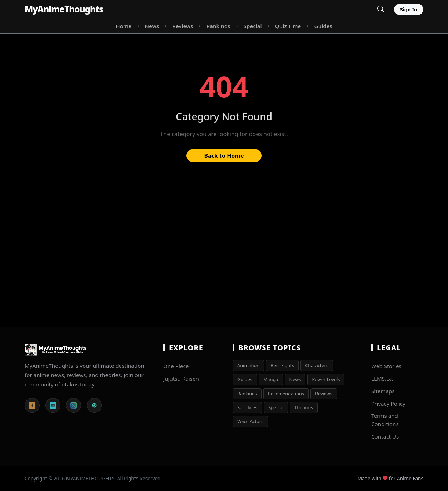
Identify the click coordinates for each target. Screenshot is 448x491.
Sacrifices (247, 407)
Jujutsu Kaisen (181, 379)
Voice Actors (250, 421)
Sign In (409, 9)
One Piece (176, 366)
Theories (304, 407)
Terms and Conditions (385, 420)
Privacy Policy (388, 404)
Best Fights (282, 365)
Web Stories (386, 366)
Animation (248, 365)
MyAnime (64, 9)
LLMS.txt (382, 379)
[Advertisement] (224, 248)
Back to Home (224, 156)
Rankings (218, 26)
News (152, 26)
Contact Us (385, 436)
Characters (317, 365)
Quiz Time (288, 26)
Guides (323, 26)
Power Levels (326, 379)
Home (124, 26)
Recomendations (286, 394)
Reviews (183, 26)
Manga (271, 379)
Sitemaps (383, 391)
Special (253, 26)
